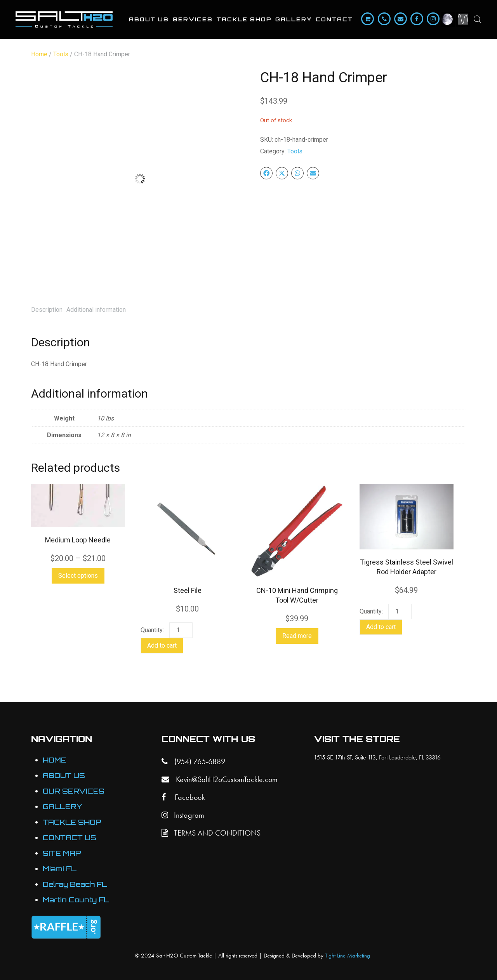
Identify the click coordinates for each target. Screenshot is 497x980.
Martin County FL (76, 900)
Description (47, 310)
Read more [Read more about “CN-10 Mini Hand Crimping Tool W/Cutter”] (297, 636)
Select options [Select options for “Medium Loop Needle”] (78, 576)
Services (193, 19)
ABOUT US (64, 776)
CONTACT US (70, 838)
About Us (149, 19)
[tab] (47, 310)
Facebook (183, 797)
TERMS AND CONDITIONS (211, 833)
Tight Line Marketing (348, 956)
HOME (55, 760)
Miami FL (60, 869)
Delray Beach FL (75, 884)
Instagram (183, 815)
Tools (61, 54)
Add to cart (162, 646)
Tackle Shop (244, 19)
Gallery (294, 19)
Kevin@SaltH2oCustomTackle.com (220, 779)
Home (39, 54)
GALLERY (63, 807)
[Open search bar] (478, 19)
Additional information (96, 310)
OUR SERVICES (74, 791)
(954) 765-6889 (193, 761)
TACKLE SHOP (72, 822)
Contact (334, 19)
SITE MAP (62, 853)
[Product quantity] (181, 630)
